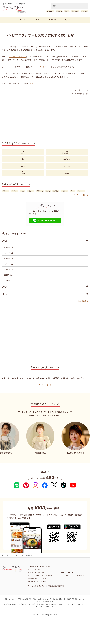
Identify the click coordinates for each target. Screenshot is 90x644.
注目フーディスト (67, 160)
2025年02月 (46, 280)
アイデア (23, 167)
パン (6, 196)
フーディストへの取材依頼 (68, 590)
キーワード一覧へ (81, 200)
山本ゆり (41, 12)
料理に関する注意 (45, 590)
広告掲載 (75, 613)
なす (62, 12)
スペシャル (67, 167)
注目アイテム (67, 174)
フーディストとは (65, 587)
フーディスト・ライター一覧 (37, 587)
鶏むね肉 (84, 12)
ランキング (52, 20)
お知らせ (23, 174)
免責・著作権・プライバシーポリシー (41, 596)
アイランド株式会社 (15, 613)
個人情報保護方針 (58, 613)
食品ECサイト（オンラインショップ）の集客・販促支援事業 (31, 618)
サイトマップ (32, 593)
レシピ (22, 20)
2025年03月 (46, 275)
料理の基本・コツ (67, 153)
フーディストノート (18, 57)
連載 (37, 20)
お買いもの (67, 20)
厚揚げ (70, 192)
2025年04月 (46, 269)
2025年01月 (46, 286)
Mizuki (52, 12)
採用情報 (68, 613)
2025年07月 (46, 253)
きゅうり (72, 12)
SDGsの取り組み (48, 616)
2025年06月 (46, 258)
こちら (31, 84)
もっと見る (83, 306)
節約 (61, 192)
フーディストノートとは (36, 581)
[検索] (85, 6)
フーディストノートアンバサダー (39, 584)
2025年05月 (46, 264)
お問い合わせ (32, 590)
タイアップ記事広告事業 (47, 621)
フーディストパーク (42, 67)
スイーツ (16, 196)
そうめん (82, 192)
